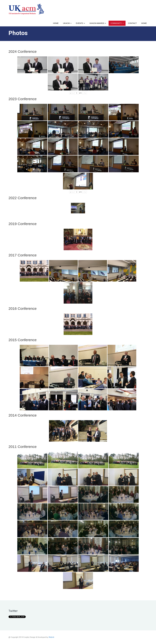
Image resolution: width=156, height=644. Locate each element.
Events (80, 23)
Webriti (51, 637)
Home (56, 23)
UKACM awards (98, 23)
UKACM (67, 23)
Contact (132, 23)
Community (117, 23)
